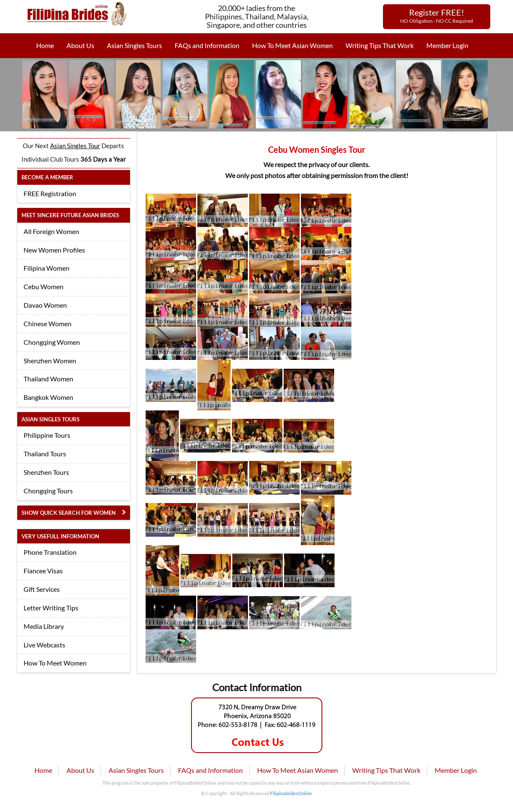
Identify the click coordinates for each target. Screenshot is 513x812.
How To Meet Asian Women (292, 45)
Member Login (447, 45)
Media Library (44, 626)
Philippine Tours (47, 435)
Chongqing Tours (48, 491)
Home (45, 45)
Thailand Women (48, 379)
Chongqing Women (52, 342)
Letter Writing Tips (51, 608)
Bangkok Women (48, 397)
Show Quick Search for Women (69, 513)
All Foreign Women (51, 231)
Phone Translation (50, 552)
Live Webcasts (44, 645)
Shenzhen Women (50, 361)
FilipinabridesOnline (291, 793)
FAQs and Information (207, 45)
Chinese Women (48, 323)
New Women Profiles (54, 250)
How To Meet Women (55, 663)
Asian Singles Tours (134, 45)
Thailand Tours (45, 454)
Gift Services (42, 589)
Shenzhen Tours (46, 472)
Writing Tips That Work (380, 45)
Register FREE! (437, 16)
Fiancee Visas (43, 571)
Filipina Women (47, 268)
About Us (80, 45)
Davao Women (45, 305)
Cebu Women (44, 286)
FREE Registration (50, 193)
